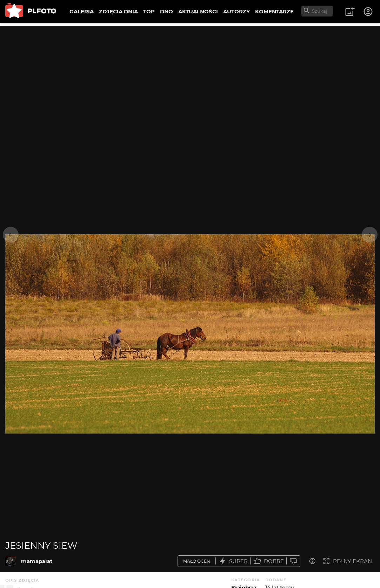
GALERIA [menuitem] (82, 11)
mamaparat (37, 561)
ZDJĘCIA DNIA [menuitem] (118, 11)
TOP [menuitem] (149, 11)
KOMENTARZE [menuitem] (274, 11)
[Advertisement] (190, 75)
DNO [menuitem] (166, 11)
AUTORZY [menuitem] (236, 11)
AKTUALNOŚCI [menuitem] (198, 11)
